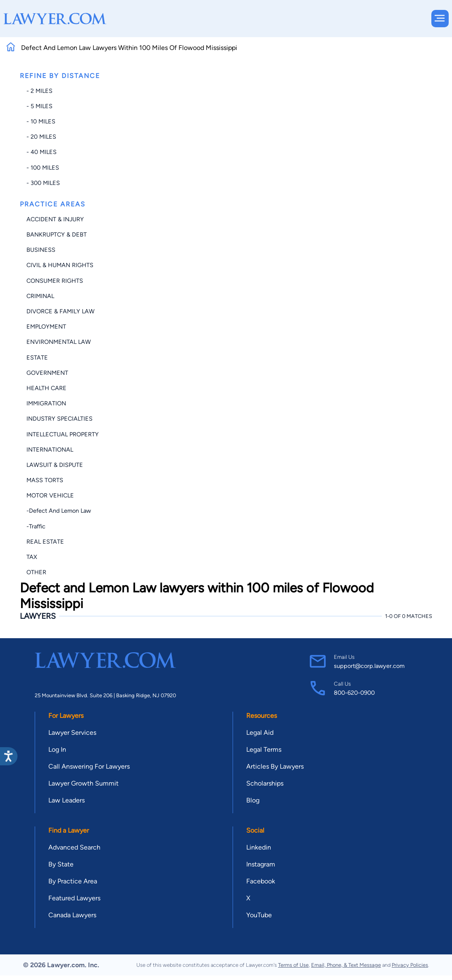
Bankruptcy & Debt (57, 234)
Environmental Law (59, 342)
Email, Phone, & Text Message (346, 965)
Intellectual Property (63, 434)
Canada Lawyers (72, 915)
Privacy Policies (410, 965)
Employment (46, 327)
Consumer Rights (55, 281)
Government (47, 373)
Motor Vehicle (50, 495)
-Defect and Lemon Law (59, 511)
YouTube (259, 915)
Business (41, 250)
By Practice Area (73, 881)
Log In (57, 749)
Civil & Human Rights (60, 265)
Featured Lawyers (74, 898)
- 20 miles (41, 137)
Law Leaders (67, 800)
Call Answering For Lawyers (89, 766)
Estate (37, 357)
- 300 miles (43, 183)
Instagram (261, 864)
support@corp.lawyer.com (369, 666)
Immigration (46, 403)
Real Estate (45, 542)
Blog (253, 800)
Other (36, 572)
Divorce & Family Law (61, 311)
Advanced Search (74, 847)
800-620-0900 (354, 693)
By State (61, 864)
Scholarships (265, 783)
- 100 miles (43, 168)
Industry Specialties (59, 419)
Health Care (46, 388)
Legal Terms (264, 749)
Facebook (261, 881)
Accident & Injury (55, 219)
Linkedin (259, 847)
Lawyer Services (72, 733)
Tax (32, 557)
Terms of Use (293, 965)
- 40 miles (42, 152)
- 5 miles (39, 106)
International (50, 450)
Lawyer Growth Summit (83, 783)
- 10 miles (41, 121)
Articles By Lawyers (275, 766)
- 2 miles (39, 91)
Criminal (40, 296)
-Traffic (36, 526)
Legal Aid (260, 733)
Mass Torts (45, 480)
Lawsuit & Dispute (55, 465)
